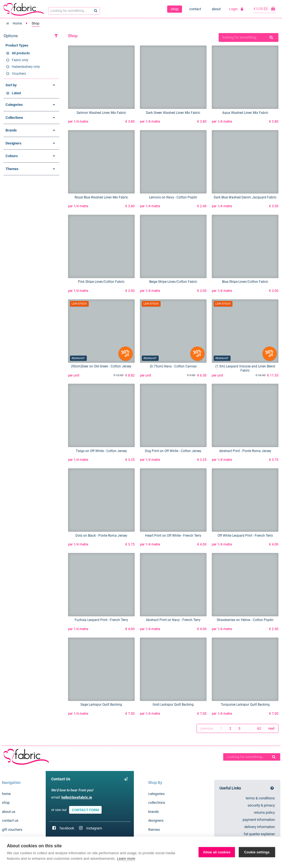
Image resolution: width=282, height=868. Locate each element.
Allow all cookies (217, 852)
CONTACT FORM (85, 810)
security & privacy (261, 805)
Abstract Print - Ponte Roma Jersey (245, 451)
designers (156, 820)
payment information (259, 820)
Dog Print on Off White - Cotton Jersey (173, 451)
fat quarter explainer (259, 834)
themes (154, 830)
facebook (67, 828)
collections (157, 803)
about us (9, 812)
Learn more (126, 858)
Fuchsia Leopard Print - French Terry (101, 620)
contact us (10, 820)
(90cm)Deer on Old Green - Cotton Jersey (101, 366)
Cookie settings (257, 852)
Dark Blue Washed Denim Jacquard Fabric (245, 197)
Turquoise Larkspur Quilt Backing (245, 705)
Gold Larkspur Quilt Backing (173, 705)
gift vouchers (12, 830)
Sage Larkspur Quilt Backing (101, 705)
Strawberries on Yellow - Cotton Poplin (245, 620)
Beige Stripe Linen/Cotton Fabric (173, 282)
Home (17, 23)
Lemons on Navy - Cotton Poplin (173, 197)
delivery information (260, 827)
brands (154, 812)
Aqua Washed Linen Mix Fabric (245, 113)
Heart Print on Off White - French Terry (173, 536)
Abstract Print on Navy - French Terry (173, 620)
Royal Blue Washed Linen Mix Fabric (101, 197)
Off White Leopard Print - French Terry (245, 536)
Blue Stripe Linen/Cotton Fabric (245, 282)
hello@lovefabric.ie (77, 797)
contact (195, 9)
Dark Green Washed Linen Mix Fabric (173, 113)
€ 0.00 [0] (265, 9)
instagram (94, 828)
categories (156, 794)
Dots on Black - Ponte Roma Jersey (101, 536)
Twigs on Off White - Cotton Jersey (101, 451)
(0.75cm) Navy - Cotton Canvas (173, 366)
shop (175, 9)
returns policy (264, 812)
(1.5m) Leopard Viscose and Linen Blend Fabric (245, 368)
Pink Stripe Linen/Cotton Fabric (101, 282)
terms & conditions (260, 798)
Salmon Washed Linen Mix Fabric (101, 113)
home (6, 794)
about (216, 9)
